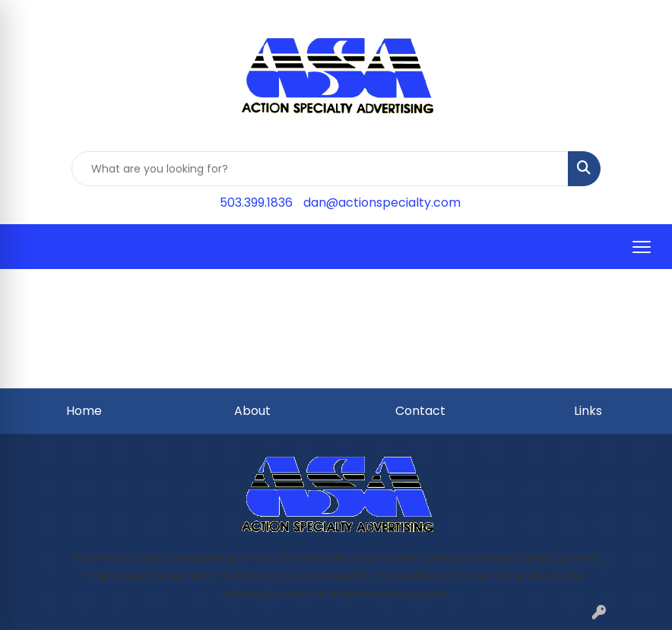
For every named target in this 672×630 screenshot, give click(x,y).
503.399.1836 (256, 203)
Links (588, 411)
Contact (420, 411)
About (252, 411)
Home (84, 411)
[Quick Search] (320, 169)
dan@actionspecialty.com (382, 203)
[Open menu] (642, 247)
